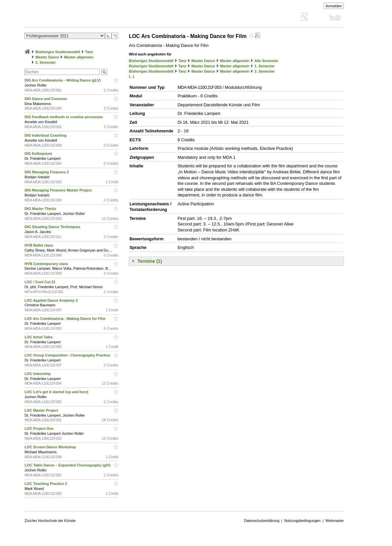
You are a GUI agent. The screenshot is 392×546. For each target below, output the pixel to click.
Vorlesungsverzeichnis (73, 18)
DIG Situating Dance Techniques (53, 227)
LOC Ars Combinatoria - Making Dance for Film (65, 319)
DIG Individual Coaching (46, 135)
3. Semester (265, 71)
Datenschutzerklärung (262, 521)
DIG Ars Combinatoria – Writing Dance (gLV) (63, 80)
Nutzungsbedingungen (302, 521)
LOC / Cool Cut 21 (40, 282)
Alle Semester (266, 61)
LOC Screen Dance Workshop (51, 447)
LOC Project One (39, 428)
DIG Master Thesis (41, 209)
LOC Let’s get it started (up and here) (57, 392)
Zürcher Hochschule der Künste (50, 521)
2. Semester (46, 62)
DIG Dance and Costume (46, 99)
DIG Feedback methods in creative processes (64, 117)
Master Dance (47, 57)
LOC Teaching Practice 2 (46, 484)
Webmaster (335, 521)
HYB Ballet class (39, 245)
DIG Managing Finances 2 (47, 172)
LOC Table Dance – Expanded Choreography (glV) (68, 465)
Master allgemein (79, 57)
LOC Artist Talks (39, 337)
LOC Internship (38, 374)
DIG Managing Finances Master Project (59, 190)
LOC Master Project (42, 410)
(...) (131, 76)
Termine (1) (149, 261)
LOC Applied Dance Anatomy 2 (51, 300)
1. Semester (265, 66)
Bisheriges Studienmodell (58, 52)
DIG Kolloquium (39, 154)
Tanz (89, 52)
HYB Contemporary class (47, 264)
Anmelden (334, 6)
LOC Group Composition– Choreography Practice (68, 355)
